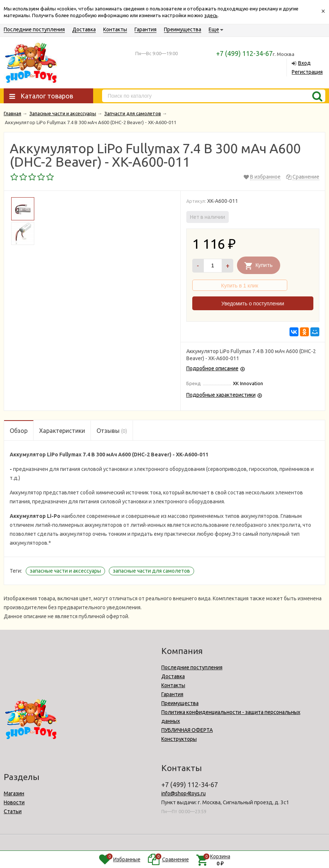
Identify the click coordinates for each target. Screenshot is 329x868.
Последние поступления (34, 29)
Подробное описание (212, 368)
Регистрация (307, 72)
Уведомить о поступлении (253, 304)
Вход (304, 63)
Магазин (14, 793)
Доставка (84, 29)
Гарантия (145, 29)
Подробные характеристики (221, 395)
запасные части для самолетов (151, 571)
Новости (14, 802)
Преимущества (183, 29)
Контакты (115, 29)
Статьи (13, 811)
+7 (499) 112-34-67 (244, 53)
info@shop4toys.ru (184, 793)
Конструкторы (179, 739)
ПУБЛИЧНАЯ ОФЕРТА (187, 730)
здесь (211, 15)
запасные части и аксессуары (65, 571)
